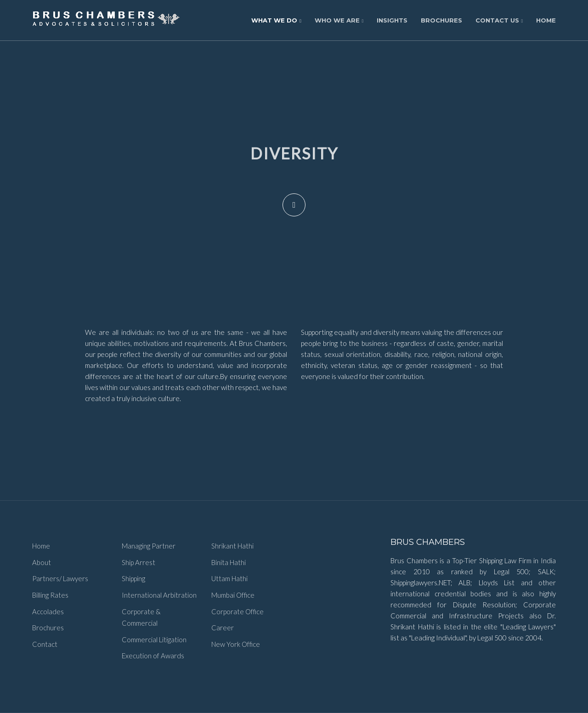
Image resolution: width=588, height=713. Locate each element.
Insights (392, 20)
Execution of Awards (153, 656)
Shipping (133, 578)
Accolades (48, 611)
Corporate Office (237, 611)
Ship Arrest (139, 562)
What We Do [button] (276, 20)
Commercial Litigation (154, 639)
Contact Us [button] (499, 20)
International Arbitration (159, 595)
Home (546, 20)
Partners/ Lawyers (60, 578)
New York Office (236, 644)
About (42, 562)
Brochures (441, 20)
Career (223, 628)
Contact (45, 644)
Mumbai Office (233, 595)
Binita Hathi (229, 562)
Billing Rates (50, 595)
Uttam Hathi (229, 578)
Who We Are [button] (339, 20)
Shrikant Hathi (232, 546)
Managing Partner (149, 546)
